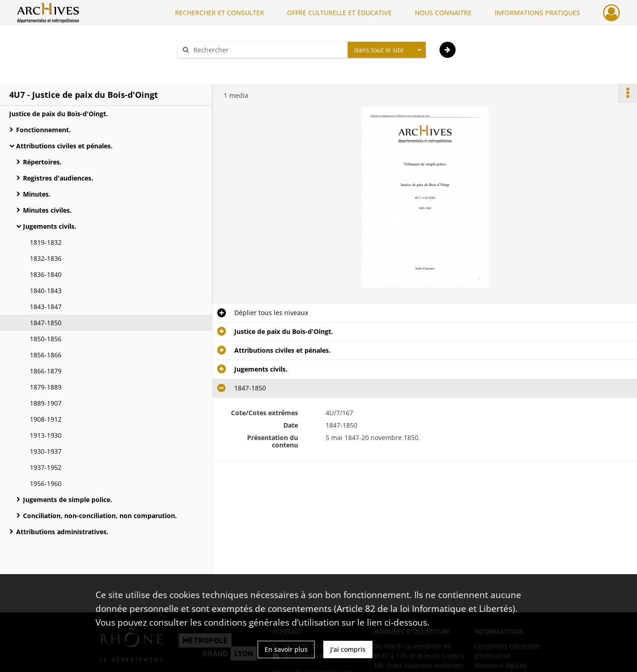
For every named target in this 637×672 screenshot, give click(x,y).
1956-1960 (46, 483)
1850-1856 (46, 339)
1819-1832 (46, 242)
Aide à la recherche (213, 66)
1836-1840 (46, 274)
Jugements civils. (50, 226)
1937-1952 (46, 467)
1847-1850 (46, 323)
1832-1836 (46, 258)
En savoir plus (286, 649)
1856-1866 (46, 355)
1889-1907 (46, 403)
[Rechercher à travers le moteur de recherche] (267, 50)
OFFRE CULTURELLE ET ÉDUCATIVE (339, 13)
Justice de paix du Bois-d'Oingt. (59, 114)
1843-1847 (46, 307)
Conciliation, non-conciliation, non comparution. (100, 516)
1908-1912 (48, 419)
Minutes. (42, 194)
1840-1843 (46, 291)
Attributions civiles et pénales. (64, 146)
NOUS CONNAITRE (443, 13)
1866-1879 (46, 371)
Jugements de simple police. (68, 500)
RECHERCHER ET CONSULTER (220, 13)
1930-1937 (46, 451)
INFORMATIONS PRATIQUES (537, 13)
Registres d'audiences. (58, 178)
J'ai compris (348, 649)
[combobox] (387, 50)
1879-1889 (46, 387)
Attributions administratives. (62, 532)
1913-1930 (46, 435)
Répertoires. (43, 162)
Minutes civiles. (47, 210)
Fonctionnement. (43, 130)
